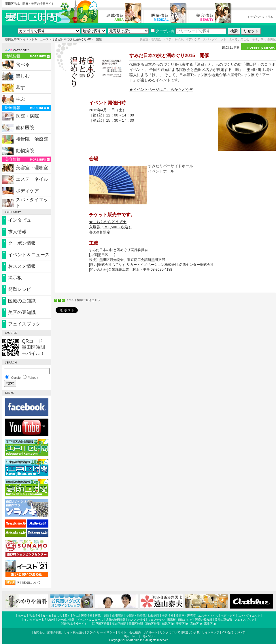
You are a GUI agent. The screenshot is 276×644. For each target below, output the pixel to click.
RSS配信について (29, 582)
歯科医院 (25, 128)
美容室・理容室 (32, 168)
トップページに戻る (260, 17)
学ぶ (20, 99)
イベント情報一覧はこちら (83, 300)
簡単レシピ (20, 289)
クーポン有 (163, 31)
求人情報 (17, 232)
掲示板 (15, 278)
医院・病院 (27, 116)
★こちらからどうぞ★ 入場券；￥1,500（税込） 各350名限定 (111, 227)
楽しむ (23, 76)
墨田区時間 (12, 39)
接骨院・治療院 (32, 139)
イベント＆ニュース (36, 39)
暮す (20, 87)
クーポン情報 (22, 243)
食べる (23, 64)
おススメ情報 (22, 266)
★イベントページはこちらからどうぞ (161, 90)
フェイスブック (24, 324)
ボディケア (27, 191)
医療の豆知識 (22, 301)
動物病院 (25, 151)
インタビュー (22, 220)
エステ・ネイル (32, 179)
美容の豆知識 (22, 312)
